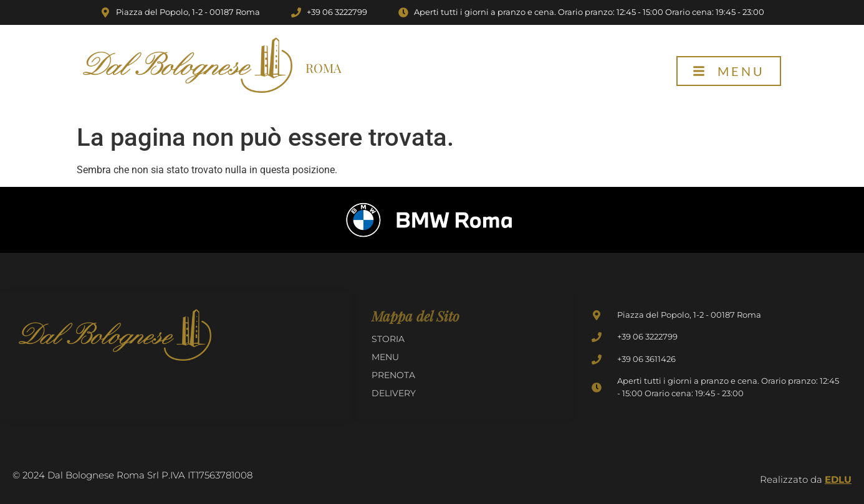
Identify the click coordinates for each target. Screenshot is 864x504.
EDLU (838, 479)
